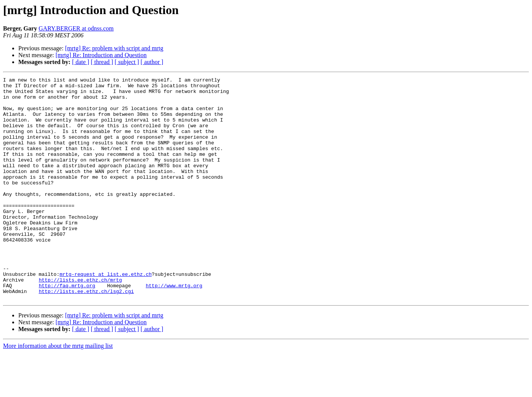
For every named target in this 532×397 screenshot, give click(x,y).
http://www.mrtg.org (174, 328)
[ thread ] (102, 62)
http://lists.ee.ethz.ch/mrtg (80, 321)
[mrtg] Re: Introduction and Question (101, 55)
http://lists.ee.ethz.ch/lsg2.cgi (87, 335)
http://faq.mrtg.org (67, 328)
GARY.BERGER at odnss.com (76, 28)
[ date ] (81, 62)
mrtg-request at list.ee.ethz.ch (106, 314)
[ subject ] (127, 62)
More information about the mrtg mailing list (58, 390)
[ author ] (152, 62)
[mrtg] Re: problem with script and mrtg (114, 48)
